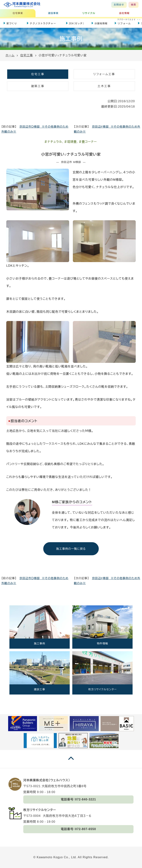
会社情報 (124, 13)
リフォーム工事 (104, 74)
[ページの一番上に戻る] (71, 762)
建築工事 (38, 86)
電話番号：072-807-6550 (78, 829)
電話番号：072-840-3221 (78, 799)
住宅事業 (18, 13)
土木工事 (104, 86)
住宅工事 (38, 74)
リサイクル (89, 13)
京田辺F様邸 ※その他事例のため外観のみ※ (107, 129)
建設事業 (53, 13)
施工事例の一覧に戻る (71, 549)
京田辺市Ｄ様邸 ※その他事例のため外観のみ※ (35, 129)
